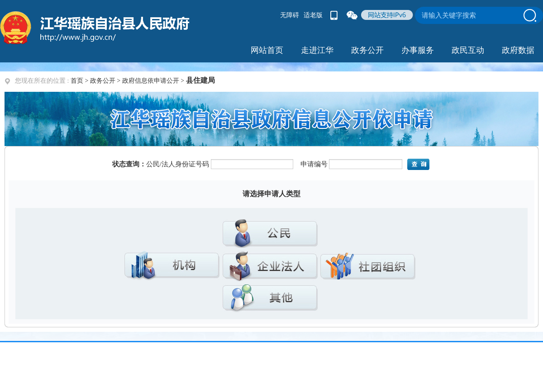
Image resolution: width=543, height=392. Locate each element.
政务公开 (103, 81)
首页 (77, 81)
